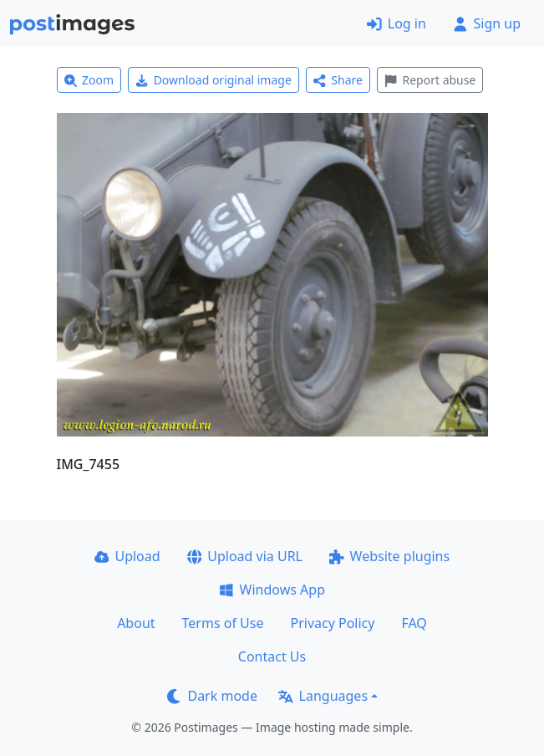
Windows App (272, 590)
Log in (397, 23)
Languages (323, 696)
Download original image (214, 80)
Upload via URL (245, 556)
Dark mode (212, 696)
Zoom (89, 80)
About (136, 623)
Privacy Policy (332, 623)
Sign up (487, 23)
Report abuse (430, 80)
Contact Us (272, 656)
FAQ (414, 623)
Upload (127, 556)
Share (338, 80)
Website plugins (389, 556)
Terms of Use (223, 623)
